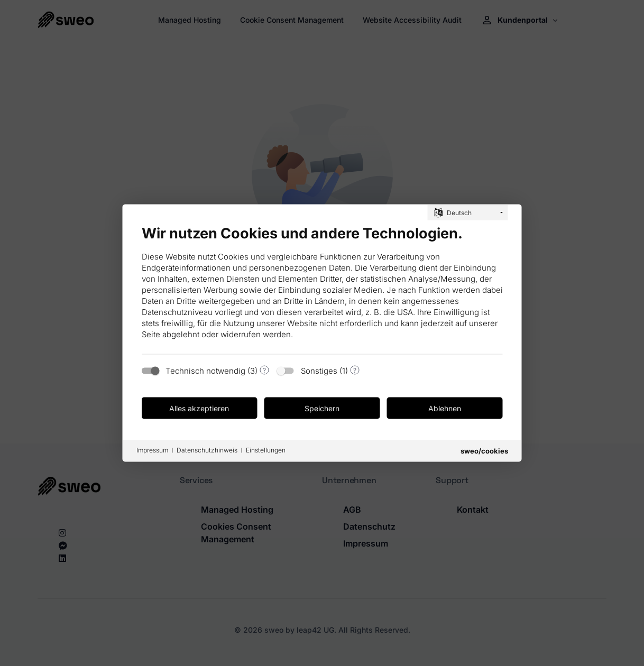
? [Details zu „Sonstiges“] (355, 370)
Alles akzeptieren (199, 408)
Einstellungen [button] (266, 450)
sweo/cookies (484, 451)
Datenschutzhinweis (207, 450)
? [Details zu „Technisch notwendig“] (264, 370)
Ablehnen (445, 408)
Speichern (322, 408)
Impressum (152, 450)
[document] (322, 286)
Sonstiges (319, 371)
